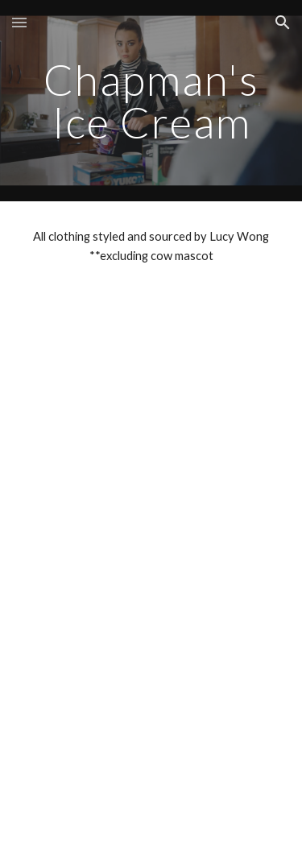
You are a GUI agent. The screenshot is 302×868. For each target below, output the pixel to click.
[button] (19, 22)
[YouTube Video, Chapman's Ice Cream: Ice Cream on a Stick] (151, 579)
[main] (151, 101)
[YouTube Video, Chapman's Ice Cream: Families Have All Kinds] (151, 388)
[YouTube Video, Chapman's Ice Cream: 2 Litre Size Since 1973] (151, 772)
